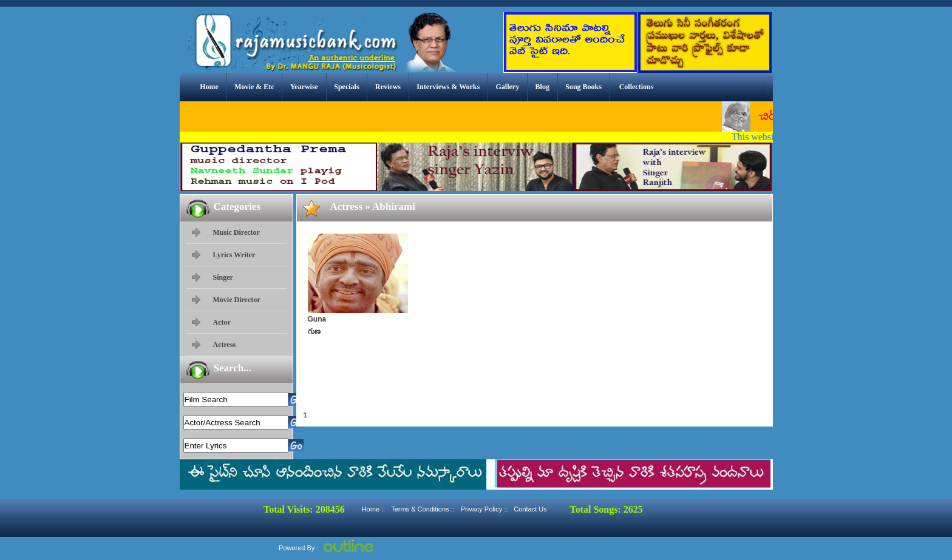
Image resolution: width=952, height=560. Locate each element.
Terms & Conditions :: (423, 509)
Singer (223, 277)
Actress (225, 345)
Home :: (374, 509)
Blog (542, 87)
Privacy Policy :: (484, 509)
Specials (346, 87)
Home (209, 87)
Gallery (508, 87)
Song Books (583, 87)
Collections (637, 87)
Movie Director (237, 300)
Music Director (236, 232)
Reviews (388, 87)
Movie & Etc (254, 87)
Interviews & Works (448, 87)
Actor (222, 322)
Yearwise (304, 87)
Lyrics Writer (234, 255)
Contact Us (530, 509)
